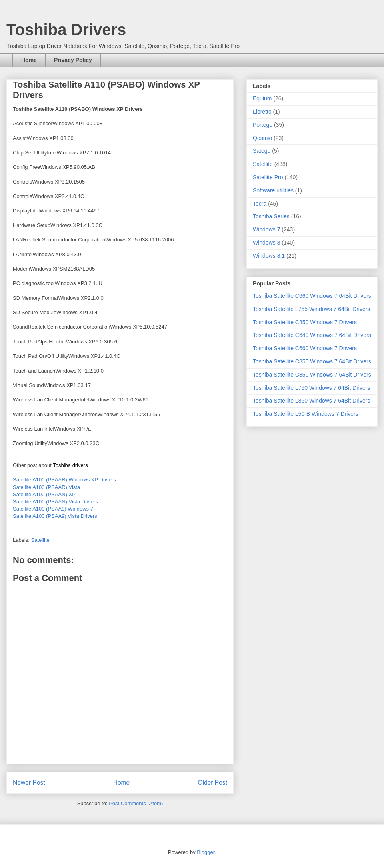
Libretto (262, 112)
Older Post (212, 783)
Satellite (40, 540)
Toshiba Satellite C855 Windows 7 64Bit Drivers (312, 361)
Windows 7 (266, 229)
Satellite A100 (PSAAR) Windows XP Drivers (64, 480)
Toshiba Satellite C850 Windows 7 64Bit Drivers (312, 375)
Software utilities (273, 190)
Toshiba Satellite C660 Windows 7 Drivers (305, 348)
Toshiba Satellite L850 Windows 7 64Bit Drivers (311, 401)
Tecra (260, 204)
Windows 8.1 (269, 256)
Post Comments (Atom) (136, 803)
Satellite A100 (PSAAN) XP (44, 494)
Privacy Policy (73, 60)
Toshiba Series (271, 216)
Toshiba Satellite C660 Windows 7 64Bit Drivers (312, 296)
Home (29, 60)
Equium (262, 98)
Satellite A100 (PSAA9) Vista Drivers (55, 516)
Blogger (206, 852)
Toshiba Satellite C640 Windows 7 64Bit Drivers (312, 335)
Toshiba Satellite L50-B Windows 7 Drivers (306, 414)
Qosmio (262, 138)
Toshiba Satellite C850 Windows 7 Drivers (305, 322)
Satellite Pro (268, 177)
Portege (263, 125)
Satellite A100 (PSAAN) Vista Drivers (55, 502)
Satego (262, 151)
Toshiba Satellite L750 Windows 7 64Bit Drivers (311, 388)
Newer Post (29, 783)
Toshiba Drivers (66, 30)
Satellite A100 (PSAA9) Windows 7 (53, 509)
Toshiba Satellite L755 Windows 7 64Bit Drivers (311, 309)
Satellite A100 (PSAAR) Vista (46, 487)
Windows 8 (266, 243)
